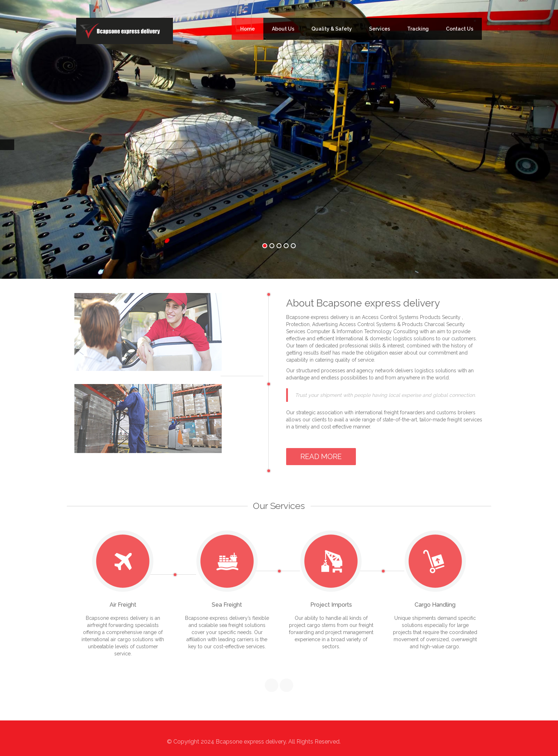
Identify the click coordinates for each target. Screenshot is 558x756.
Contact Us (460, 29)
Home (248, 29)
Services (380, 29)
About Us (283, 29)
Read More (323, 457)
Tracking (418, 29)
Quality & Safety (332, 29)
